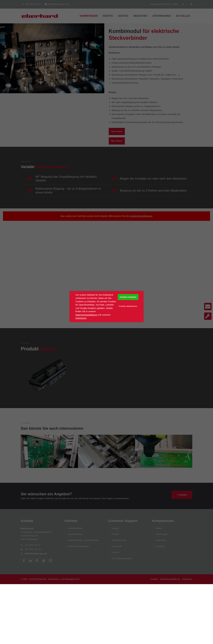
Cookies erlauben (128, 297)
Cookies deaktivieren (128, 306)
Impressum (81, 318)
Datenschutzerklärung (86, 315)
